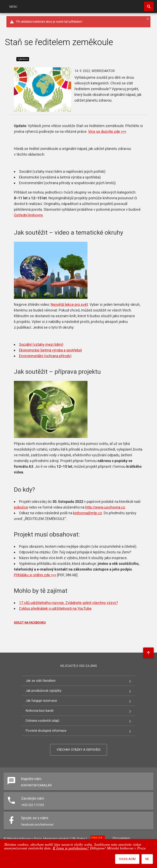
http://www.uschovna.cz (105, 507)
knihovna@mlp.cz (88, 513)
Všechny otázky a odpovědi (78, 750)
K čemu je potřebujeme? (71, 849)
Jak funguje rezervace (41, 701)
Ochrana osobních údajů (42, 721)
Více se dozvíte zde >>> (107, 131)
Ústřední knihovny (28, 215)
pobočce (21, 507)
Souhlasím (127, 859)
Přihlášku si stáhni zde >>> (35, 575)
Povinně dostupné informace (46, 731)
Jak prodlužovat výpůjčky (44, 691)
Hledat (149, 7)
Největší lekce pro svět (69, 304)
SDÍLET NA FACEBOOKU (30, 623)
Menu (13, 7)
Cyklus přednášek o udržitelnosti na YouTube (55, 608)
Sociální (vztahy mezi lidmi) (41, 344)
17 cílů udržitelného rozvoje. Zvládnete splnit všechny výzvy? (68, 603)
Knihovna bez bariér (40, 711)
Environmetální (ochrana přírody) (45, 356)
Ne (147, 859)
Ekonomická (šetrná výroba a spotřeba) (50, 350)
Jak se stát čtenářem (41, 681)
